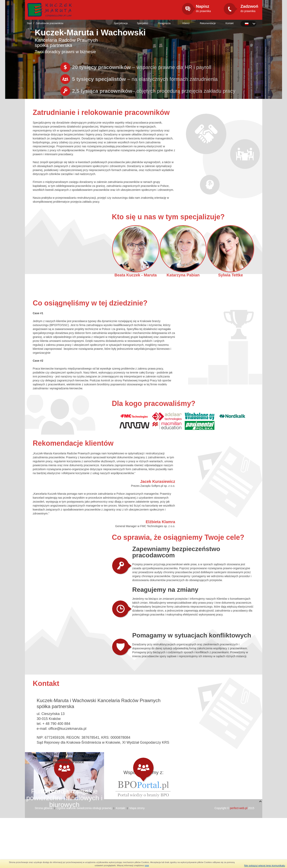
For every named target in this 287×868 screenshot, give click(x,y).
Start (29, 23)
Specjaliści (143, 23)
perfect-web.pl (239, 858)
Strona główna (44, 858)
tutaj (147, 865)
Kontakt (230, 23)
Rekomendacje (208, 23)
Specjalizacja (121, 23)
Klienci (186, 23)
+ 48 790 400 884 (56, 724)
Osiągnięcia (164, 23)
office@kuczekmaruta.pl (67, 729)
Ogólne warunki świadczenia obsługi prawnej (84, 858)
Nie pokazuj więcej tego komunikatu (265, 866)
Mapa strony (137, 858)
